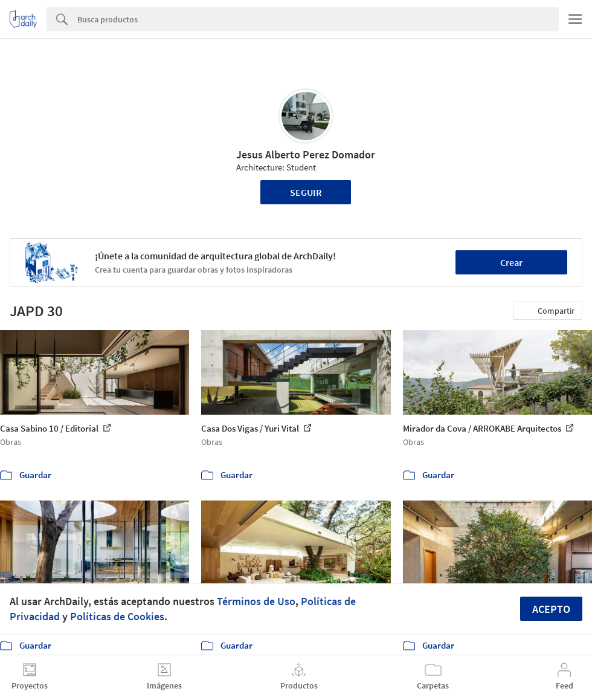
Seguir (306, 192)
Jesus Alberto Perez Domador (306, 154)
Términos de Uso (256, 601)
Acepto (551, 609)
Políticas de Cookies (117, 616)
